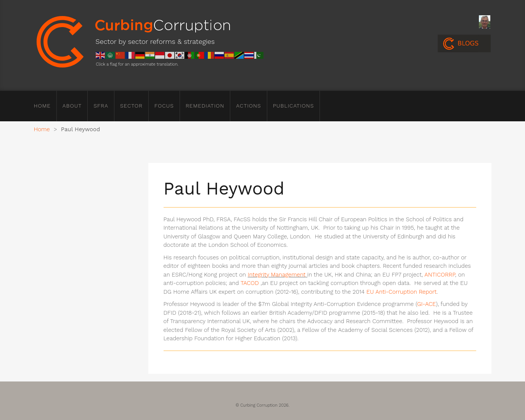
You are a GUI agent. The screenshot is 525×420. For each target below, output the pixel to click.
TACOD (250, 283)
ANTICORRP (440, 275)
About (72, 106)
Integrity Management (277, 275)
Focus (164, 106)
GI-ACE (426, 304)
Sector (131, 106)
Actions (248, 106)
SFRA (101, 106)
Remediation (205, 106)
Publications (294, 106)
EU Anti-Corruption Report (401, 292)
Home (42, 106)
